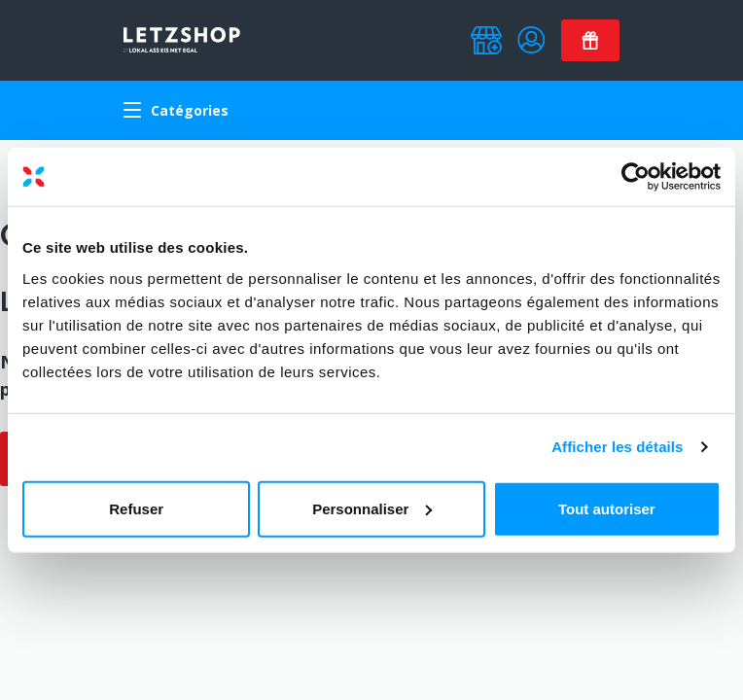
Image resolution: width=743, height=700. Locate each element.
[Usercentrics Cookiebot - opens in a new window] (636, 177)
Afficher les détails (617, 447)
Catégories (176, 110)
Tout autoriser (607, 508)
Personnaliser (372, 508)
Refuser (136, 508)
